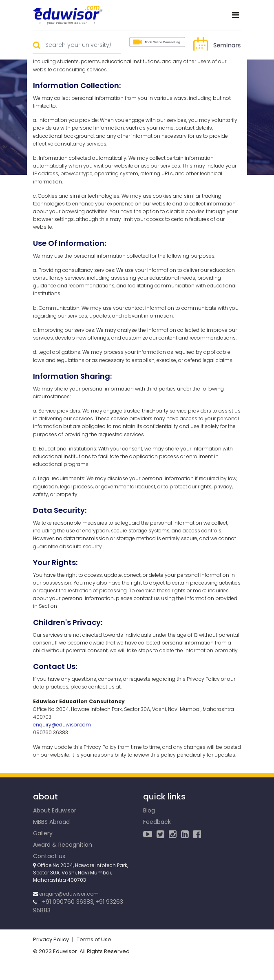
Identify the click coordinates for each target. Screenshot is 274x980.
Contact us (49, 856)
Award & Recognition (63, 845)
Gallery (43, 833)
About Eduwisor (55, 810)
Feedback (157, 822)
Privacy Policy (51, 939)
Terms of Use (94, 939)
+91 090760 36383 (68, 902)
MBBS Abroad (51, 822)
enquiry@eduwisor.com (62, 725)
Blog (149, 810)
